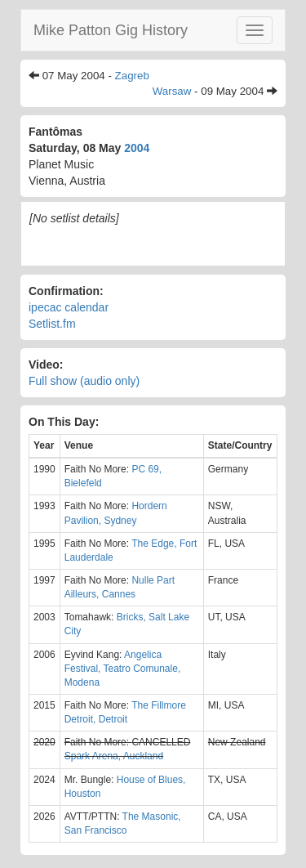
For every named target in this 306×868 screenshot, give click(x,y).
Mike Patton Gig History (111, 30)
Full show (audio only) (84, 381)
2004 (137, 148)
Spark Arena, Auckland (114, 756)
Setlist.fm (52, 324)
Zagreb (132, 76)
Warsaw (172, 91)
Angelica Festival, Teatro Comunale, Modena (123, 669)
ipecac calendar (69, 307)
